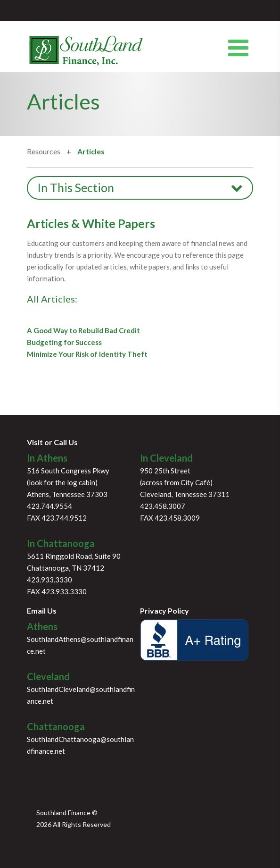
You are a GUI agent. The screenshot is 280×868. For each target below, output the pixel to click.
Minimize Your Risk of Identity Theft (87, 354)
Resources (44, 151)
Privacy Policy (165, 611)
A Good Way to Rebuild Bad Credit (83, 330)
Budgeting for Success (64, 342)
